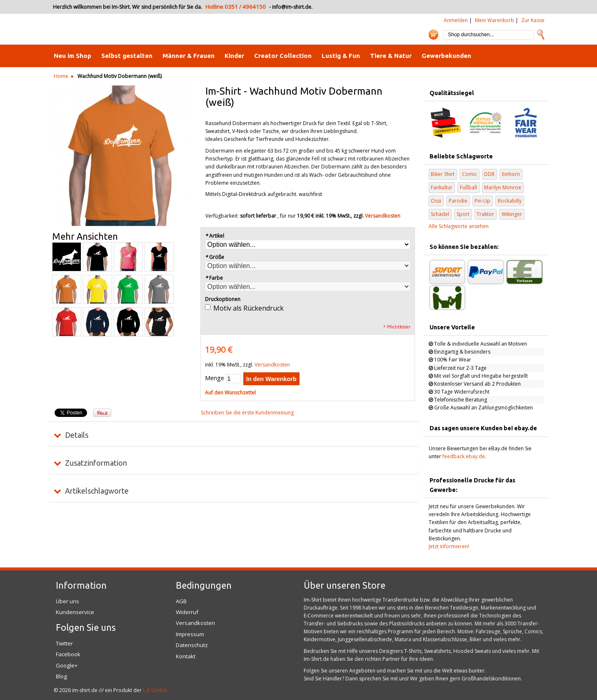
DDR (489, 174)
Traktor (485, 214)
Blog (61, 676)
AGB (181, 601)
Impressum (190, 634)
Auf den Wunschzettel (230, 393)
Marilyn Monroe (503, 187)
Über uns (67, 601)
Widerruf (187, 612)
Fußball (468, 187)
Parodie (458, 201)
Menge (215, 378)
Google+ (67, 665)
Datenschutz (192, 645)
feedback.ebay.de (464, 456)
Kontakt (186, 656)
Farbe (214, 278)
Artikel (215, 236)
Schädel (440, 214)
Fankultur (442, 187)
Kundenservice (75, 612)
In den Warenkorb (271, 379)
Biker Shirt (443, 174)
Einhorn (511, 174)
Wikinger (512, 214)
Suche (541, 35)
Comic (470, 174)
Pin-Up (482, 201)
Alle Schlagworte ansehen (459, 226)
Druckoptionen (223, 299)
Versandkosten (383, 216)
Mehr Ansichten (85, 236)
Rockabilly (510, 201)
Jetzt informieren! (449, 546)
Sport (463, 214)
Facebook (68, 654)
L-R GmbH (155, 690)
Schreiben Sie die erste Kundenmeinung (247, 413)
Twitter (64, 643)
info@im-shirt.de (292, 7)
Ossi (436, 201)
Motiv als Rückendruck (249, 308)
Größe (215, 257)
